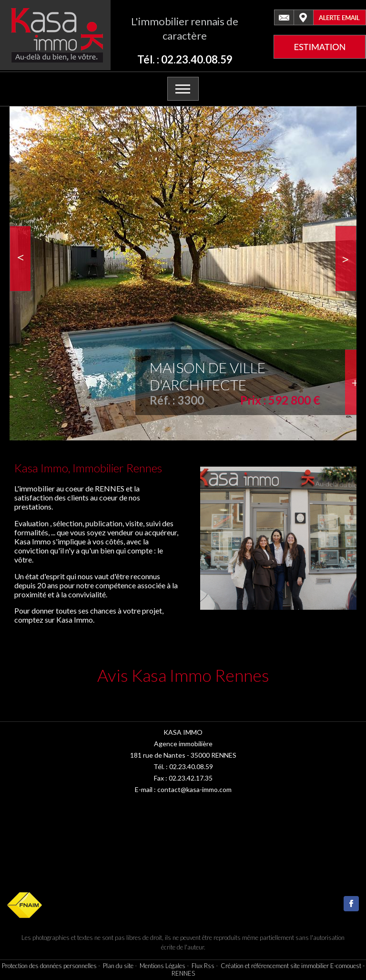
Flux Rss (203, 966)
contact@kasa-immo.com (194, 789)
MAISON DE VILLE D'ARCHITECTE (208, 376)
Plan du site (118, 966)
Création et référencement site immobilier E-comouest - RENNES (268, 970)
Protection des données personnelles (49, 966)
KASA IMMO (183, 732)
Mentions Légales (163, 966)
